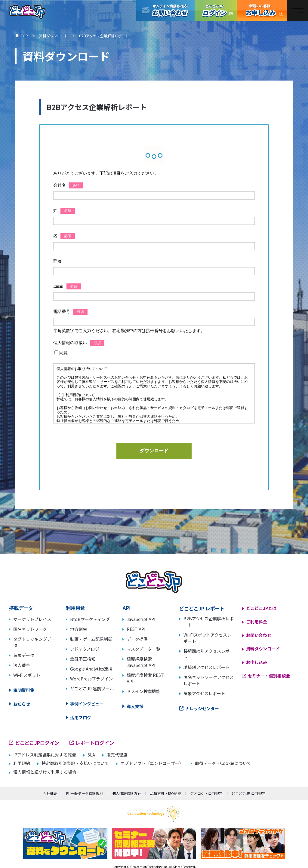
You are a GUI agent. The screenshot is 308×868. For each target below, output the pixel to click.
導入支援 (135, 706)
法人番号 (22, 665)
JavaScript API (141, 619)
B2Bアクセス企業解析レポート (209, 622)
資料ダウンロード (263, 649)
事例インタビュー (87, 704)
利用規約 (22, 763)
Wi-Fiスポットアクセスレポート (207, 638)
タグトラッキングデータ (34, 642)
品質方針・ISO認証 (166, 793)
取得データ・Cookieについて (223, 763)
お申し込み (257, 662)
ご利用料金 (257, 622)
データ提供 (137, 639)
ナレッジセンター (202, 708)
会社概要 (50, 793)
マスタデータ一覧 (143, 649)
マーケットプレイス (32, 619)
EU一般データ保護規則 (85, 793)
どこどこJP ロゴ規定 (249, 793)
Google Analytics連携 (91, 669)
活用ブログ (81, 717)
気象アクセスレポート (204, 693)
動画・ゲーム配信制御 (91, 639)
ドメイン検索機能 (143, 691)
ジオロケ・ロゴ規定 (206, 793)
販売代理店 (117, 755)
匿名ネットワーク (30, 629)
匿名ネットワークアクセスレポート (209, 680)
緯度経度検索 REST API (145, 678)
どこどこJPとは (261, 608)
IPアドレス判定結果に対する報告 (45, 755)
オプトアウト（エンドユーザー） (152, 763)
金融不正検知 (83, 659)
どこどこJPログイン (216, 11)
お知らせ (22, 704)
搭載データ (21, 608)
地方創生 (79, 629)
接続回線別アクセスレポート (209, 654)
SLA (91, 755)
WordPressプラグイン (91, 679)
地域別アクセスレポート (206, 667)
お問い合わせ (259, 635)
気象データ (24, 655)
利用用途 (75, 608)
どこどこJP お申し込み (262, 11)
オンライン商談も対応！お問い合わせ (165, 11)
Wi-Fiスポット (27, 675)
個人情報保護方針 (127, 793)
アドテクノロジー (87, 649)
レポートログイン (95, 743)
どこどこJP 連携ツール (92, 689)
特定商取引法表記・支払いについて (75, 763)
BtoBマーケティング (90, 619)
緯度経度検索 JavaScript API (141, 662)
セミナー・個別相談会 (269, 676)
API (126, 608)
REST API (136, 629)
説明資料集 (24, 690)
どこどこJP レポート (202, 608)
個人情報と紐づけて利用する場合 (45, 772)
